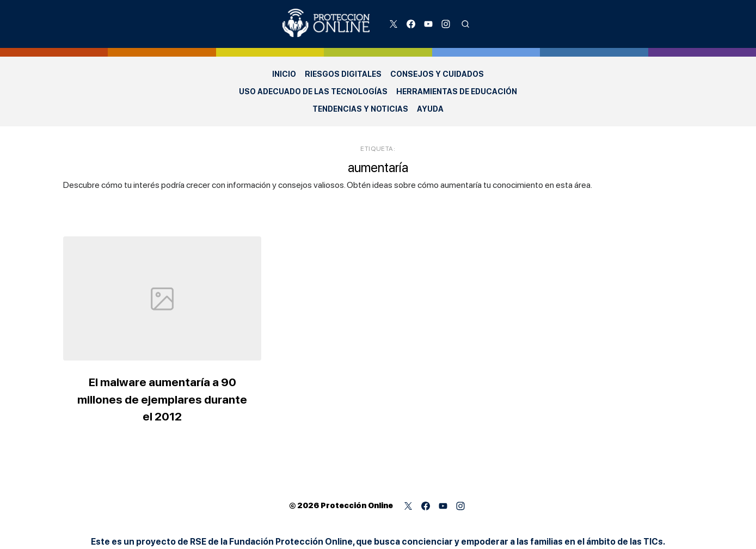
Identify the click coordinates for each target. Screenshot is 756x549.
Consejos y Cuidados (437, 74)
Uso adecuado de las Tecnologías (313, 91)
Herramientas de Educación (457, 91)
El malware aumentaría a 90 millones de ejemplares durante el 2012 (163, 399)
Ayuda (430, 109)
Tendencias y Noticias (360, 109)
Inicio (284, 74)
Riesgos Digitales (343, 74)
